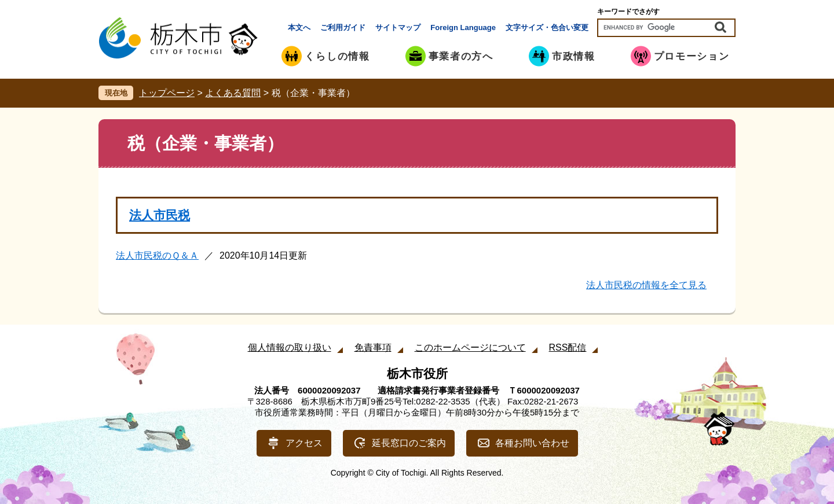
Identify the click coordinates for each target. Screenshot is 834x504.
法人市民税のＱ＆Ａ (157, 255)
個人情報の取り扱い (290, 347)
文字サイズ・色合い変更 (547, 27)
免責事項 (373, 347)
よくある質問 (233, 93)
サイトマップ (398, 27)
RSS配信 (568, 347)
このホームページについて (470, 347)
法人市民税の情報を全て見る (646, 285)
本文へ (299, 27)
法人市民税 (160, 215)
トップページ (167, 93)
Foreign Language (463, 27)
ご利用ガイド (343, 27)
